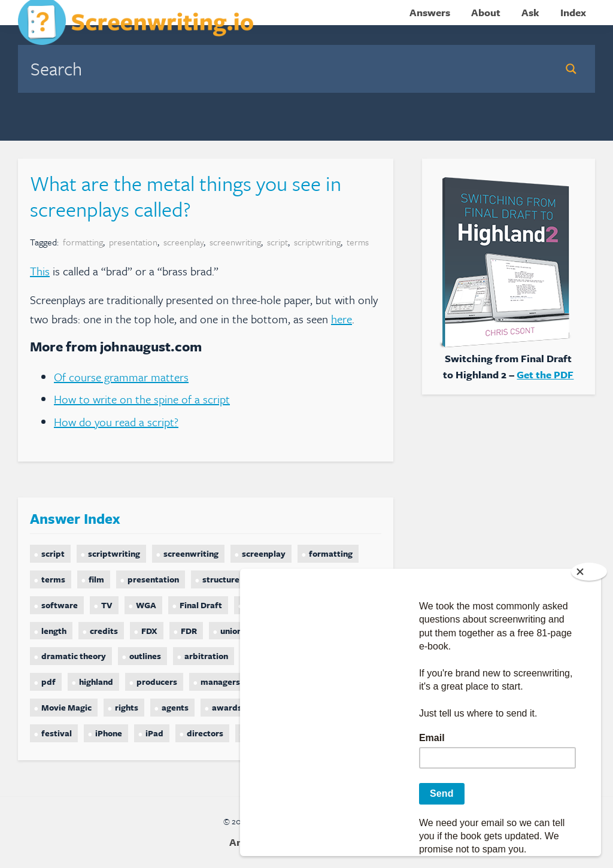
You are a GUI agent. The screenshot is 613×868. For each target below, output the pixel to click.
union (231, 631)
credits (104, 631)
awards (227, 707)
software (60, 605)
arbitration (206, 656)
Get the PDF (545, 374)
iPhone (109, 733)
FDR (189, 631)
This (40, 271)
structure (221, 579)
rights (127, 707)
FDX (149, 631)
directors (205, 733)
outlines (145, 656)
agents (175, 707)
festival (57, 733)
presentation (133, 242)
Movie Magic (66, 707)
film (96, 579)
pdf (48, 682)
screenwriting (235, 242)
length (54, 631)
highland (96, 682)
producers (157, 682)
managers (220, 682)
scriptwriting (317, 242)
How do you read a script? (116, 422)
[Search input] (286, 68)
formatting (83, 242)
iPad (154, 733)
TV (107, 605)
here (342, 319)
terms (358, 242)
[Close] (589, 572)
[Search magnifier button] (571, 69)
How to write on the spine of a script (142, 399)
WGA (146, 605)
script (277, 242)
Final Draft (201, 605)
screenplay (183, 242)
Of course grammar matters (121, 377)
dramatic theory (74, 656)
